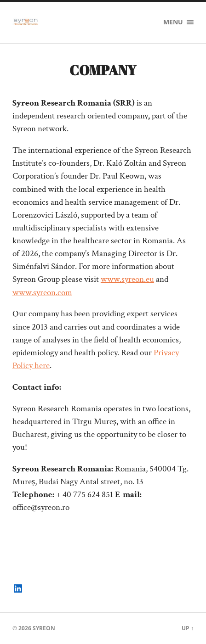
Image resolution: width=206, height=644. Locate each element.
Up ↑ (188, 628)
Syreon (44, 628)
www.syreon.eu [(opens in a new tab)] (127, 279)
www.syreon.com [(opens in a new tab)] (42, 293)
